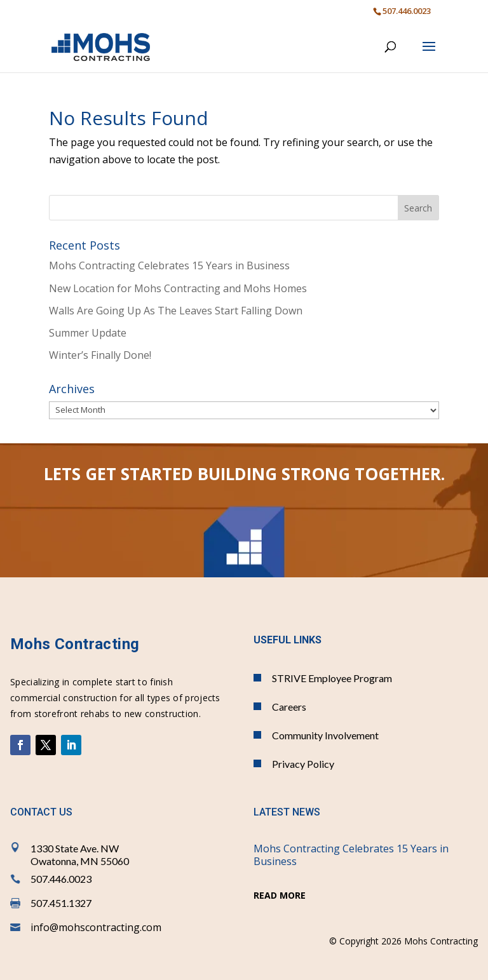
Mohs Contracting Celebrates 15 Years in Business (169, 265)
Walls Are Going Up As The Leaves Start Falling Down (176, 311)
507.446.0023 (61, 879)
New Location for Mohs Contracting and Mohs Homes (178, 288)
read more (280, 895)
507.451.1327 (61, 903)
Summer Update (88, 333)
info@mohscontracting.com (96, 927)
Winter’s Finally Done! (100, 355)
